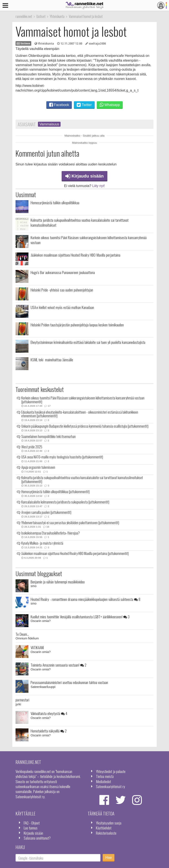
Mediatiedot (103, 781)
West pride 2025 (32, 447)
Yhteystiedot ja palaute (111, 771)
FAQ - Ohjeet (32, 823)
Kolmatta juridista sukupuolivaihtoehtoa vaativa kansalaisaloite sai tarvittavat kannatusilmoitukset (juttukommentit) (82, 480)
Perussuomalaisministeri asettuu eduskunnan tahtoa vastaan (69, 682)
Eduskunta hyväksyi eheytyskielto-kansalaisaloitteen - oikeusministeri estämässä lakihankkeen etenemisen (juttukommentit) (80, 414)
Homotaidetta (49, 731)
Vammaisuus (49, 124)
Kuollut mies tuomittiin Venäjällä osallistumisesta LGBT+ (80, 617)
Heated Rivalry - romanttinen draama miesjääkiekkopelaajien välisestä (85, 599)
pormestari (22, 700)
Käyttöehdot (104, 828)
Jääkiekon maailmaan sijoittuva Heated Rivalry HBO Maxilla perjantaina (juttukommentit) (75, 553)
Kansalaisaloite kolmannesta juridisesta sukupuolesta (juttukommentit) (65, 502)
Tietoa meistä (105, 776)
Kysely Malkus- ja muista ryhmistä (42, 543)
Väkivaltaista (49, 713)
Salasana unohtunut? (37, 838)
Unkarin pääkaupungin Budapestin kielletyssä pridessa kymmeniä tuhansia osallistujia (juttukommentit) (85, 426)
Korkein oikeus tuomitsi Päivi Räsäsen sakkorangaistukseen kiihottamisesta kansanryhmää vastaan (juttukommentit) (83, 400)
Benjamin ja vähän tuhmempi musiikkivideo (58, 582)
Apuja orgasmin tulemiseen (38, 467)
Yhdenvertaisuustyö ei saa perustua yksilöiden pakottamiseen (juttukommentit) (70, 523)
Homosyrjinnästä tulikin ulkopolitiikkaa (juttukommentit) (56, 492)
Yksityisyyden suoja (109, 823)
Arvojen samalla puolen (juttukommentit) (46, 512)
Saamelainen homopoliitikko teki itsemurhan (49, 436)
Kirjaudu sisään (84, 176)
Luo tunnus (31, 828)
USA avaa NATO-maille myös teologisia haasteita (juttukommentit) (62, 457)
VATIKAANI (37, 647)
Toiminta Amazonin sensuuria (59, 665)
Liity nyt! (99, 186)
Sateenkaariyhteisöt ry (110, 786)
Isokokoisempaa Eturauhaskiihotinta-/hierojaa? (51, 533)
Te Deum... (22, 634)
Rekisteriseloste (106, 833)
